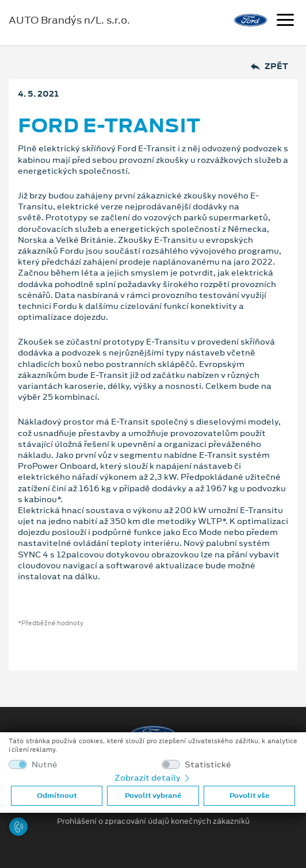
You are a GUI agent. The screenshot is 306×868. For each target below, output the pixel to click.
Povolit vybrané (153, 796)
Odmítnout (57, 796)
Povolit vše (249, 796)
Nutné (45, 765)
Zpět (269, 66)
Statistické (208, 765)
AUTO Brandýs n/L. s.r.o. (69, 20)
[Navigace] (285, 21)
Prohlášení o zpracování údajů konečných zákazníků (153, 821)
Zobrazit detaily (153, 778)
